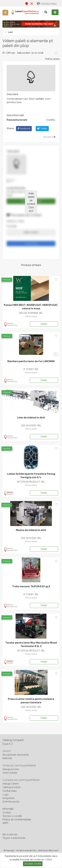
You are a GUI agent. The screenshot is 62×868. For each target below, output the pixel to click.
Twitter (42, 129)
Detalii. (49, 860)
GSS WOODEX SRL (31, 426)
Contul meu (47, 4)
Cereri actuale (10, 773)
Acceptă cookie (33, 864)
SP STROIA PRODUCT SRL (31, 482)
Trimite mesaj (31, 244)
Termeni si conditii (12, 816)
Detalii (44, 324)
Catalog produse (11, 787)
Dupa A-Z (8, 744)
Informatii (8, 809)
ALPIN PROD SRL (16, 188)
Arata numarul (31, 232)
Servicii (7, 751)
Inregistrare (8, 798)
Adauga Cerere (10, 784)
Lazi (10, 32)
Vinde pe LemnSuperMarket (19, 765)
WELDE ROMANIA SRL (31, 313)
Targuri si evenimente (14, 838)
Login (6, 795)
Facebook (24, 129)
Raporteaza (49, 137)
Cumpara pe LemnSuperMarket (21, 780)
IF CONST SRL (31, 369)
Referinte (7, 758)
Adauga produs (11, 769)
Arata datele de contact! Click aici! (31, 202)
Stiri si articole (10, 834)
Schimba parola (11, 802)
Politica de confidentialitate (17, 820)
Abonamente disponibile (16, 755)
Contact (7, 813)
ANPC (6, 823)
